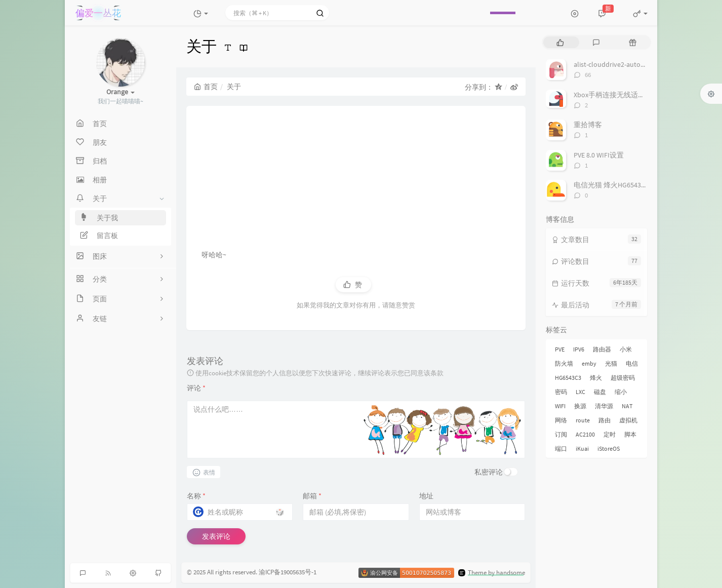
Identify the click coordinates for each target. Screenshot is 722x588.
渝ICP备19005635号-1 (288, 573)
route (583, 420)
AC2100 (585, 434)
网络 (561, 420)
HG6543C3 (568, 378)
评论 (196, 388)
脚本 (630, 434)
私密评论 (489, 472)
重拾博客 (588, 125)
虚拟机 (628, 420)
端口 (561, 448)
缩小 (621, 392)
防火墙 (564, 363)
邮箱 (312, 496)
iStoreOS (609, 448)
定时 (610, 434)
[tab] (560, 42)
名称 (196, 496)
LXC (580, 392)
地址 (426, 496)
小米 (626, 349)
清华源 (604, 406)
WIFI (560, 406)
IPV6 (579, 349)
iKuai (582, 448)
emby (589, 363)
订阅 (561, 434)
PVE (560, 349)
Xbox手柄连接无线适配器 (613, 95)
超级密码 (623, 378)
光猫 (611, 363)
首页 (206, 87)
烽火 (596, 378)
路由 (605, 420)
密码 (561, 392)
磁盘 (600, 392)
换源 (580, 406)
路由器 (602, 349)
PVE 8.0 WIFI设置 (599, 155)
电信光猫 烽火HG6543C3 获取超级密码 (633, 185)
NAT (627, 406)
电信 (632, 363)
